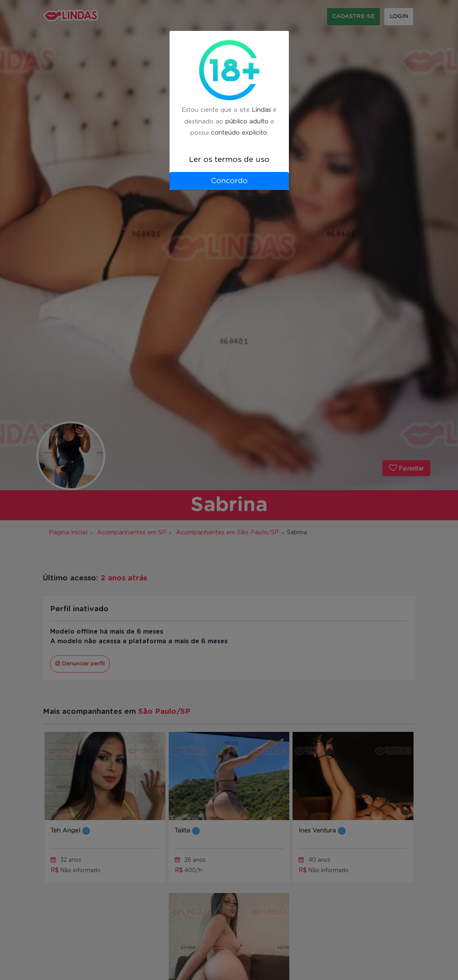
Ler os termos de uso (229, 160)
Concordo (229, 181)
